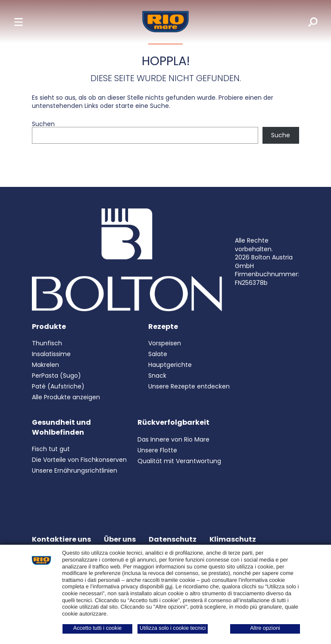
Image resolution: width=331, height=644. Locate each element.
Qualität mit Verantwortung (179, 461)
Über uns (120, 539)
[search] (307, 22)
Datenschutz (173, 539)
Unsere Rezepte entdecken (189, 386)
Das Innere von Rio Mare (173, 439)
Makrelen (45, 365)
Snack (157, 376)
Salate (158, 354)
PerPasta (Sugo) (56, 376)
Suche (281, 135)
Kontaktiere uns (61, 539)
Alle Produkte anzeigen (66, 397)
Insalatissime (51, 354)
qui (169, 587)
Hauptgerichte (170, 365)
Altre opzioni (265, 628)
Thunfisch (47, 343)
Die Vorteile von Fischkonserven (79, 460)
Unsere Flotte (157, 450)
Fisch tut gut (51, 449)
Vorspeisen (165, 343)
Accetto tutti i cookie (98, 628)
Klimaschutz (233, 539)
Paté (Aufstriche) (58, 386)
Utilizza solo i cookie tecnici (173, 628)
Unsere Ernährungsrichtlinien (75, 470)
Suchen (43, 124)
